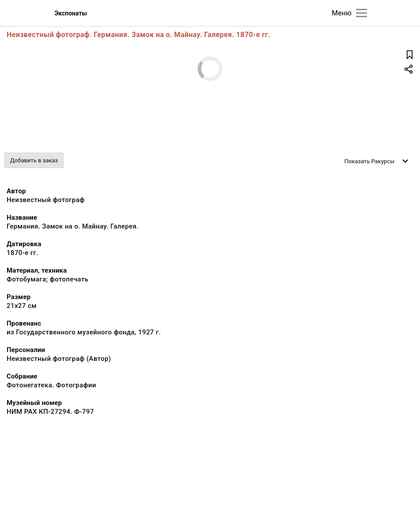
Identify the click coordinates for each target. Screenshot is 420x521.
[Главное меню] (362, 13)
